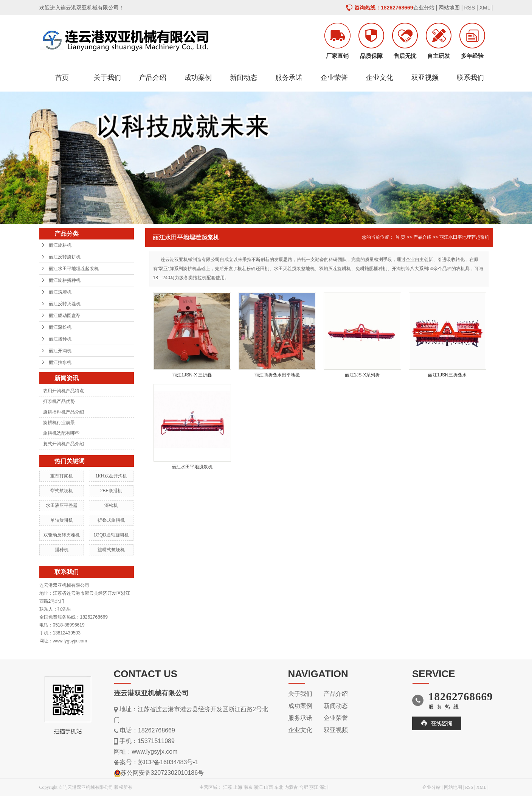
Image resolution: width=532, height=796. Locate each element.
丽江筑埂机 (60, 292)
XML (485, 8)
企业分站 (424, 8)
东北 (279, 787)
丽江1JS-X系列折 (362, 375)
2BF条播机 (111, 491)
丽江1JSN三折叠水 (447, 375)
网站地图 (449, 8)
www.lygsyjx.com (155, 752)
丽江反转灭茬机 (65, 304)
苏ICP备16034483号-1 (168, 762)
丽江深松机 (60, 327)
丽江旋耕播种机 (65, 280)
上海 (238, 787)
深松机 (111, 505)
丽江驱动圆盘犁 (65, 316)
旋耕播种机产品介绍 (64, 412)
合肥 (304, 787)
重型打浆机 (62, 476)
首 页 (400, 237)
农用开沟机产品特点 (64, 391)
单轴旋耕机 (62, 520)
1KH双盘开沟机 (111, 476)
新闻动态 (244, 78)
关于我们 (107, 78)
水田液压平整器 (62, 505)
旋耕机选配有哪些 (61, 433)
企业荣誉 (334, 78)
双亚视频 (425, 78)
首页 (62, 78)
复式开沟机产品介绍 (64, 444)
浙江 (258, 787)
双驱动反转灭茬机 (62, 535)
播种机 (62, 550)
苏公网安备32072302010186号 (162, 773)
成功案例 (198, 78)
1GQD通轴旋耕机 (111, 535)
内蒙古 (291, 787)
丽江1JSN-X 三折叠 (192, 375)
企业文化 (380, 78)
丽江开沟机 (60, 351)
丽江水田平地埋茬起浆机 (74, 269)
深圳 (324, 787)
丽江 (314, 787)
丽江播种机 (60, 339)
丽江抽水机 (60, 362)
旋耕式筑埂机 (111, 550)
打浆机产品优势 (59, 401)
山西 (268, 787)
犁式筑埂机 (62, 491)
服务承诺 (289, 78)
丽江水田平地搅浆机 (192, 467)
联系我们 (470, 78)
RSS (469, 8)
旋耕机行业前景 (59, 423)
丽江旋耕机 (60, 245)
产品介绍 (153, 78)
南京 (248, 787)
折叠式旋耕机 (111, 520)
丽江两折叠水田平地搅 (277, 375)
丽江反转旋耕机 (65, 257)
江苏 (228, 787)
